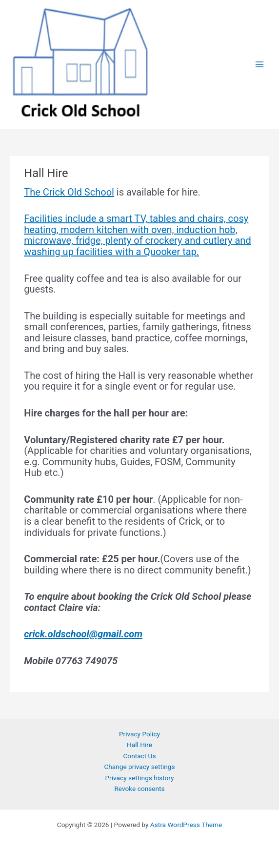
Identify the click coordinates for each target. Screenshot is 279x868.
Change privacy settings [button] (139, 767)
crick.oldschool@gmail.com (83, 634)
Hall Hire (139, 745)
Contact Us (139, 756)
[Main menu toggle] (260, 65)
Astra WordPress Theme (186, 825)
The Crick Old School (69, 192)
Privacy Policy (139, 734)
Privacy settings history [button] (139, 778)
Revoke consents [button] (139, 789)
